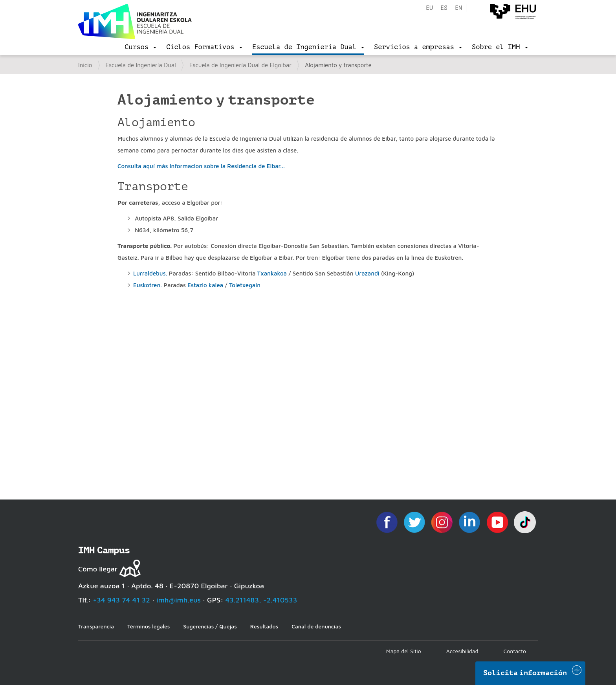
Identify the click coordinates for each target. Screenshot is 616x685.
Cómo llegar (98, 569)
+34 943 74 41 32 (121, 600)
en (458, 8)
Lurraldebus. (151, 273)
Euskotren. (148, 285)
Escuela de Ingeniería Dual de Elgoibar (240, 65)
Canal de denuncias (316, 626)
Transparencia (96, 626)
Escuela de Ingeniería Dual (141, 65)
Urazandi (368, 273)
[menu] (140, 47)
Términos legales (148, 626)
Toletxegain (245, 285)
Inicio (85, 65)
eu (429, 8)
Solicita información (525, 673)
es (444, 8)
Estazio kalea (205, 285)
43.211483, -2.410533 (261, 600)
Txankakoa (273, 273)
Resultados (264, 626)
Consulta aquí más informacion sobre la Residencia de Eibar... (201, 166)
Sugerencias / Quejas (210, 626)
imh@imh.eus (179, 600)
